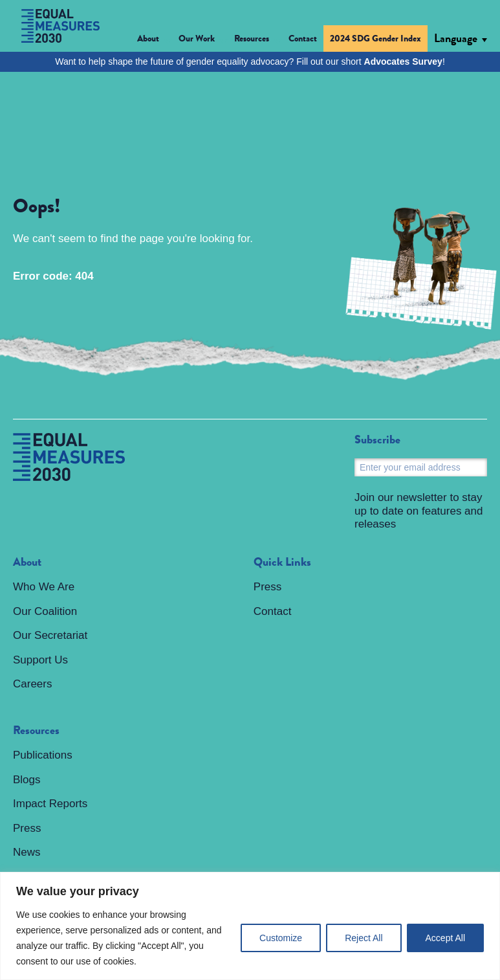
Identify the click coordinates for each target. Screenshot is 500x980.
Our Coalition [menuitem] (45, 611)
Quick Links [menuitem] (282, 562)
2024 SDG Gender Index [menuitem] (375, 38)
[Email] (421, 467)
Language (456, 38)
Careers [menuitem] (32, 684)
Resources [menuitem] (36, 731)
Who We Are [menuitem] (44, 587)
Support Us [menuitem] (40, 660)
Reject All (364, 938)
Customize (281, 938)
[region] (250, 926)
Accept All (445, 938)
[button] (155, 40)
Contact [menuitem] (303, 38)
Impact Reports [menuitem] (50, 804)
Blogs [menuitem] (27, 780)
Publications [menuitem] (43, 755)
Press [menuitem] (27, 828)
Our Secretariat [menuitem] (50, 635)
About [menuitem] (27, 562)
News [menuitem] (27, 852)
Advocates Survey (403, 61)
